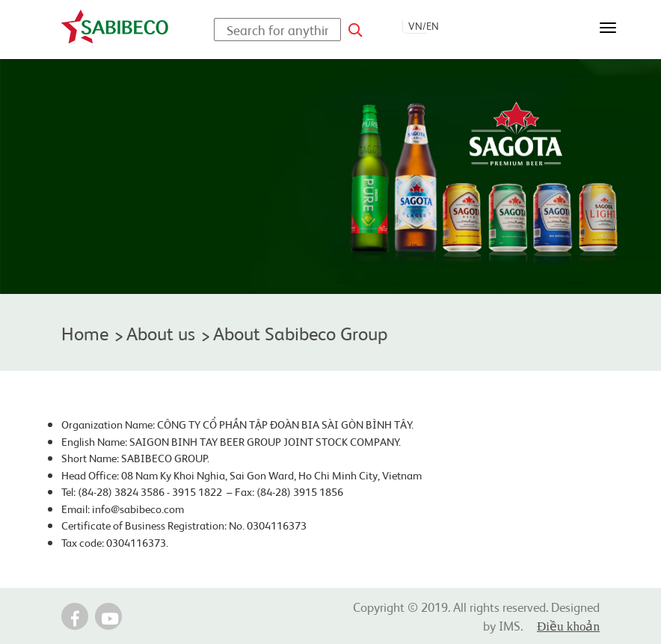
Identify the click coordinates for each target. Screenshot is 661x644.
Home (85, 332)
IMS (510, 625)
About (161, 332)
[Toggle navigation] (608, 28)
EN (433, 25)
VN (415, 25)
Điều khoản (568, 626)
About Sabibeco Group (301, 332)
